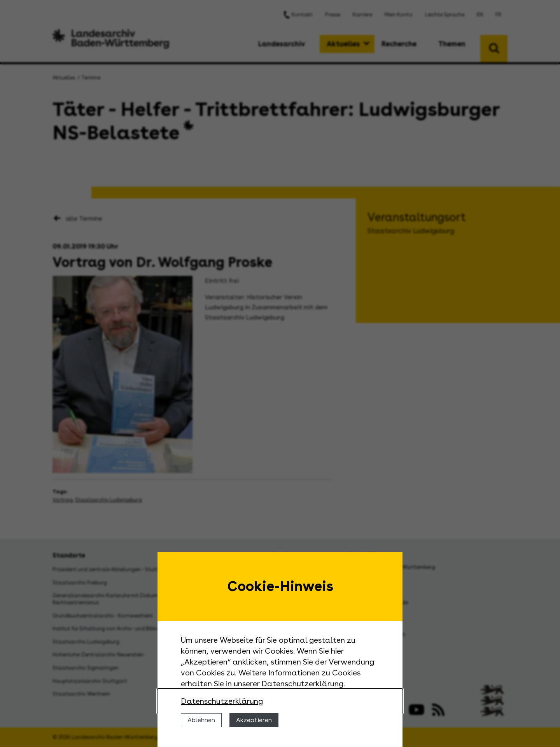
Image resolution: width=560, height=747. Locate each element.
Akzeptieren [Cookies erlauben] (254, 720)
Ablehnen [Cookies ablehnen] (201, 720)
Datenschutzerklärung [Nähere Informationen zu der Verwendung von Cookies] (222, 701)
